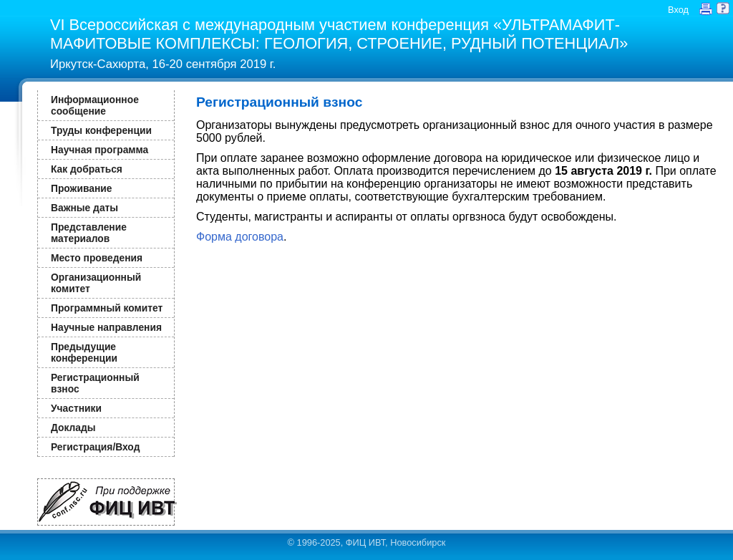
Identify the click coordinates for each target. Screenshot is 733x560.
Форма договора (240, 237)
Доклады (73, 428)
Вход (678, 10)
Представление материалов (89, 233)
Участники (76, 408)
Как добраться (87, 169)
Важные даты (84, 208)
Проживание (81, 188)
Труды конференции (101, 130)
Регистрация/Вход (95, 447)
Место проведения (97, 258)
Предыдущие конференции (84, 352)
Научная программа (99, 150)
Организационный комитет (96, 283)
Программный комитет (107, 308)
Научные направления (106, 327)
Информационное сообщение (95, 105)
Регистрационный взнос (95, 383)
